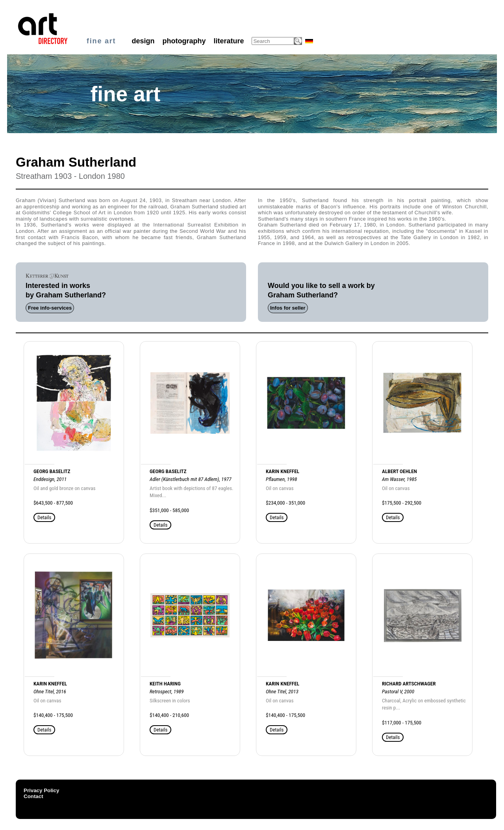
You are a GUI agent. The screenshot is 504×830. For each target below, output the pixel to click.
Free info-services (50, 308)
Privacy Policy (41, 790)
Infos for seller (288, 308)
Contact (33, 796)
